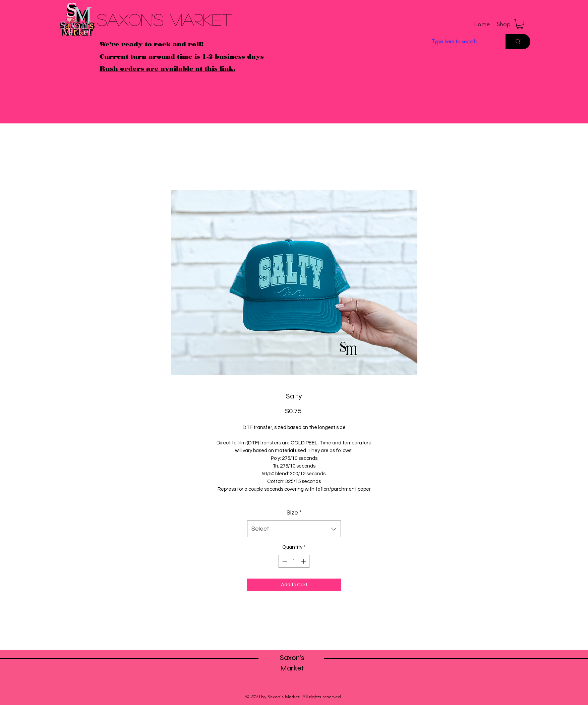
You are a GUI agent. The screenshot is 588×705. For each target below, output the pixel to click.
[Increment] (304, 561)
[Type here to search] (462, 42)
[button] (504, 24)
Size (294, 513)
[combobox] (294, 529)
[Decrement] (284, 561)
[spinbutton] (294, 561)
